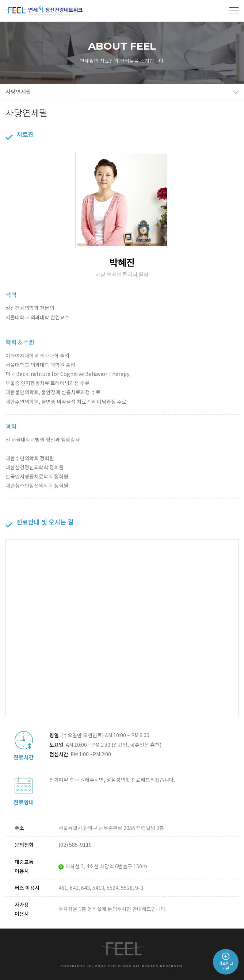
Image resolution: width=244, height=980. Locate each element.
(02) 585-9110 (75, 845)
